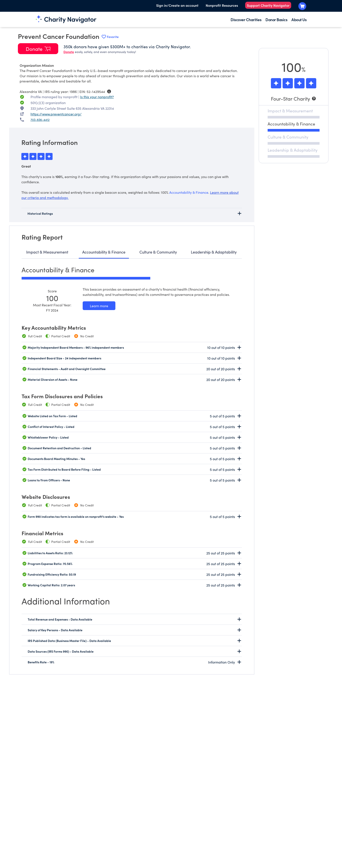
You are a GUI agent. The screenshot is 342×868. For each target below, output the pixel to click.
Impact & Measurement (47, 252)
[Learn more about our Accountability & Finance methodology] (99, 306)
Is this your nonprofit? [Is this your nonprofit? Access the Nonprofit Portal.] (97, 97)
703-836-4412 (40, 120)
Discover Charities (246, 20)
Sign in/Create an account (177, 5)
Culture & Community (158, 252)
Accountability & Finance (104, 252)
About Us (299, 20)
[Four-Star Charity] (294, 99)
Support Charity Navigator (268, 5)
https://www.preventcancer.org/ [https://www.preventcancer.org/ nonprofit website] (56, 114)
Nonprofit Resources (222, 5)
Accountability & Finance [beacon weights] (189, 192)
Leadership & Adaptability (214, 252)
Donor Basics (276, 20)
